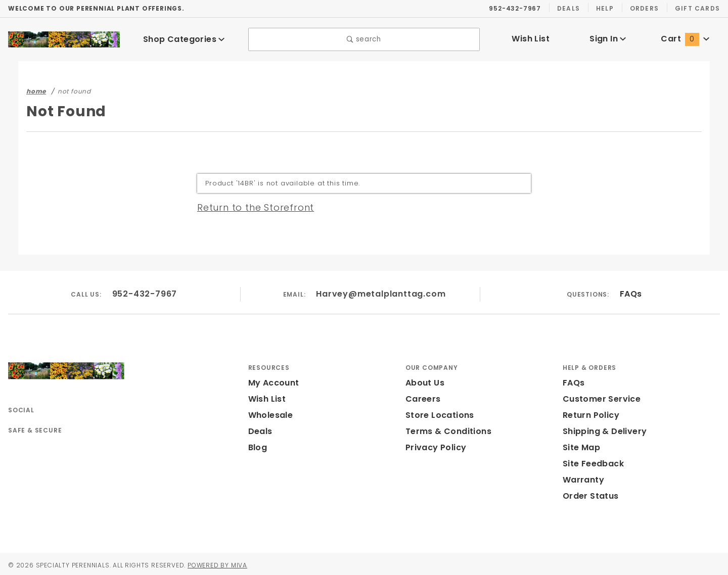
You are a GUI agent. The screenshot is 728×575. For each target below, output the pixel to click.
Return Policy (590, 413)
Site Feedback (591, 461)
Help (605, 8)
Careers (421, 396)
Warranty (581, 477)
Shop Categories (184, 38)
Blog (258, 445)
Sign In (608, 38)
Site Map (580, 445)
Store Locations (438, 413)
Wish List (531, 38)
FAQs (630, 291)
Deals (568, 8)
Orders (646, 8)
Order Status (588, 493)
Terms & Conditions (445, 429)
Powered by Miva (231, 562)
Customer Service (599, 396)
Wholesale (269, 413)
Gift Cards (698, 8)
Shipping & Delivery (603, 429)
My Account (272, 380)
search (364, 38)
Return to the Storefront (249, 205)
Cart (686, 38)
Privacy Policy (434, 445)
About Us (424, 380)
